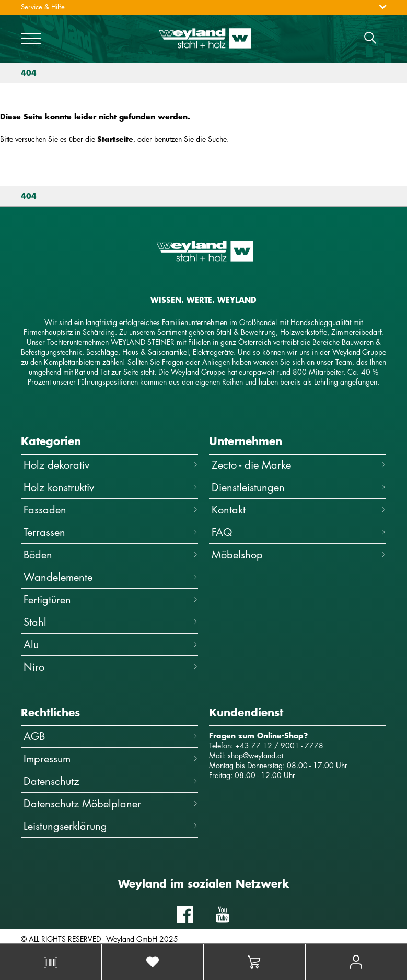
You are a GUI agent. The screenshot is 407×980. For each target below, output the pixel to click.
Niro (111, 667)
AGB (111, 736)
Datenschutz (111, 781)
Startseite (115, 139)
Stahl (111, 622)
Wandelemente (111, 577)
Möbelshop (299, 554)
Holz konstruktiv (111, 487)
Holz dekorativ (111, 465)
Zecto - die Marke (299, 465)
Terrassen (111, 532)
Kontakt (299, 510)
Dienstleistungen (299, 487)
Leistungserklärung (111, 826)
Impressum (111, 758)
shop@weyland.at (255, 755)
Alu (111, 644)
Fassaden (111, 510)
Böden (111, 554)
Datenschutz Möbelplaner (111, 803)
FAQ (299, 532)
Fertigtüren (111, 599)
